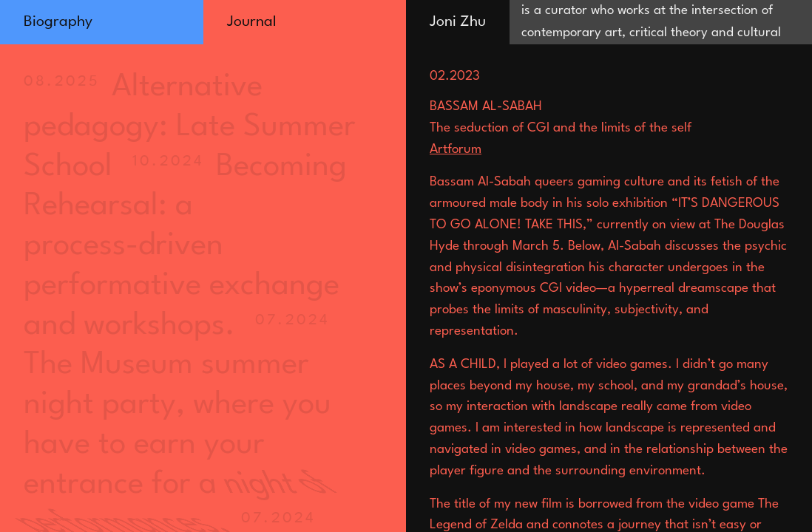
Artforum (456, 150)
